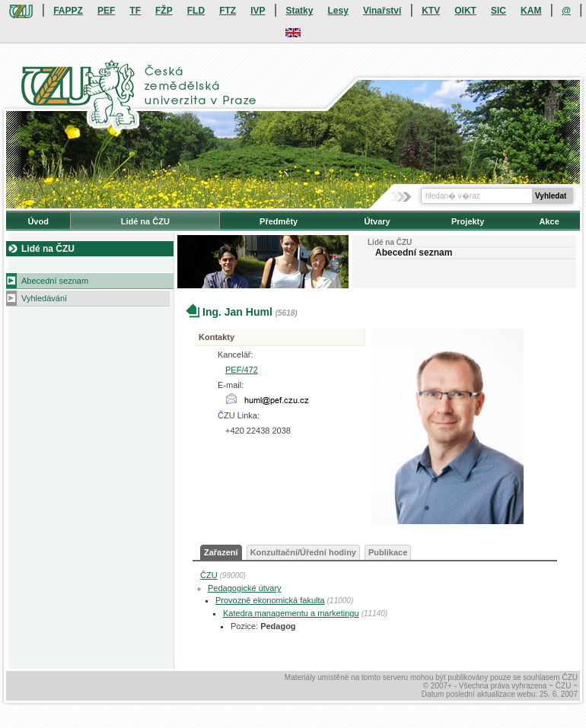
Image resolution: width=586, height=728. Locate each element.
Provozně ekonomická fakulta (270, 600)
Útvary (377, 221)
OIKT (465, 11)
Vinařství (382, 11)
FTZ (228, 11)
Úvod (38, 221)
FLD (196, 11)
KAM (531, 11)
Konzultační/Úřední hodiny (303, 552)
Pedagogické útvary (245, 588)
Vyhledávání (44, 298)
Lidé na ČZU (145, 221)
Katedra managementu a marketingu (291, 613)
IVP (258, 11)
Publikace (388, 552)
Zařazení (221, 552)
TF (135, 11)
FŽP (164, 11)
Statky (299, 11)
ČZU (209, 575)
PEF (106, 11)
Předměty (279, 221)
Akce (549, 221)
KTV (431, 11)
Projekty (468, 221)
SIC (498, 11)
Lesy (338, 11)
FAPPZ (68, 11)
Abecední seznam (55, 281)
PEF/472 (242, 370)
